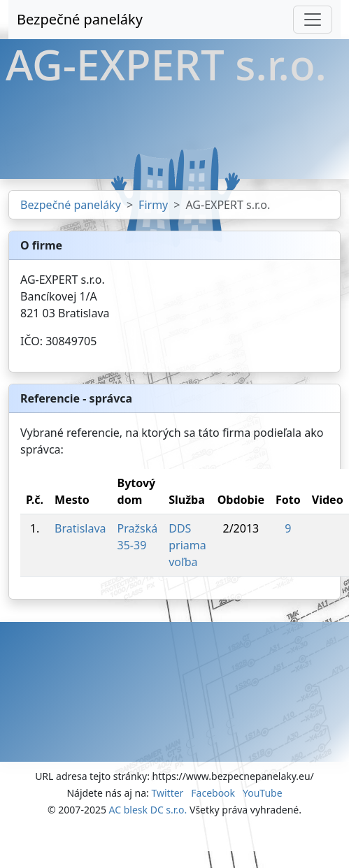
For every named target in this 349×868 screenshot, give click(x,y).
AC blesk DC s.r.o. (148, 810)
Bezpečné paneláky (80, 19)
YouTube (263, 793)
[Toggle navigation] (313, 20)
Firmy (153, 205)
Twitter (167, 793)
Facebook (213, 793)
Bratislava (80, 528)
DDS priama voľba (187, 545)
